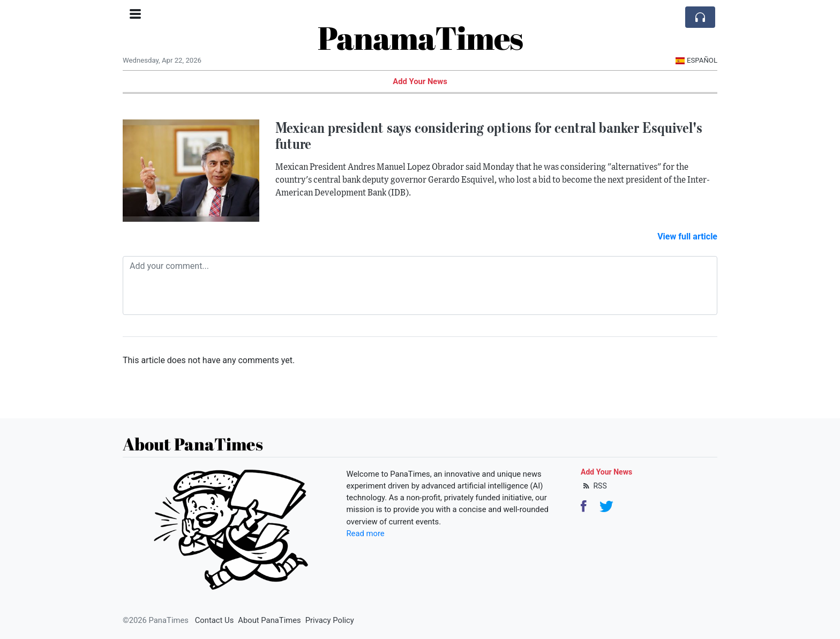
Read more (366, 533)
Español (696, 60)
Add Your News (420, 81)
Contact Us (215, 620)
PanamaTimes (420, 37)
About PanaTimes (269, 620)
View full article (687, 236)
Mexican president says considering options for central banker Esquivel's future (489, 136)
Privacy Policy (330, 620)
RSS (594, 486)
